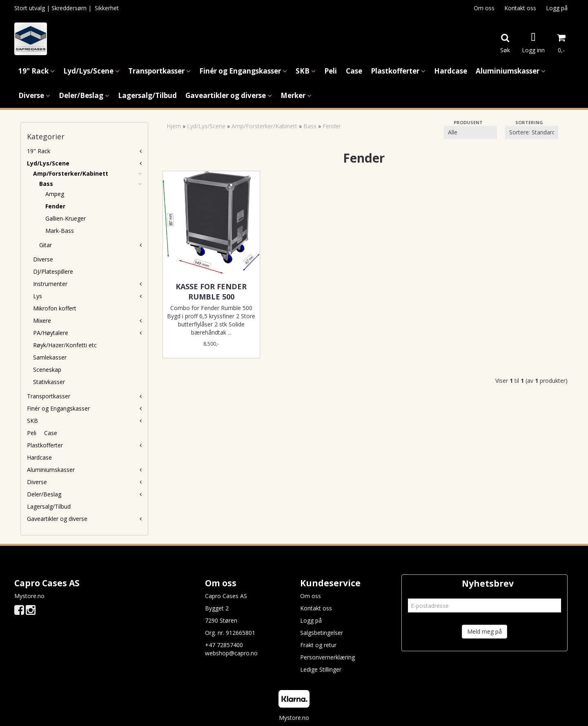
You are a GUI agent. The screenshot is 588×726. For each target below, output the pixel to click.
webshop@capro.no (231, 653)
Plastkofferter (45, 445)
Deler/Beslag (44, 494)
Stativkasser (49, 382)
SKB (32, 421)
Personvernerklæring (327, 657)
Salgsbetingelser (322, 633)
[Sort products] (532, 132)
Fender (55, 206)
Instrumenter (50, 284)
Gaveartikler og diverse (57, 519)
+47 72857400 (224, 645)
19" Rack (39, 151)
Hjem (174, 126)
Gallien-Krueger (66, 218)
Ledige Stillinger (321, 669)
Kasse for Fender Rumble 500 (211, 292)
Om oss (484, 8)
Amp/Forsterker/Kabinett (71, 173)
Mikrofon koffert (55, 308)
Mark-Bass (60, 231)
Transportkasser (49, 396)
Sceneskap (47, 370)
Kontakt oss (520, 8)
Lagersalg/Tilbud (49, 506)
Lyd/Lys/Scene (48, 163)
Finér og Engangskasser (58, 408)
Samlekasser (50, 357)
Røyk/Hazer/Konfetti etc (65, 345)
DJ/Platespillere (53, 271)
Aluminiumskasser (51, 470)
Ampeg (55, 194)
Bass (46, 184)
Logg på (557, 8)
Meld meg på (484, 631)
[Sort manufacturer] (470, 132)
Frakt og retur (318, 645)
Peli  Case (42, 433)
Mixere (42, 321)
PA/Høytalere (51, 333)
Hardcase (39, 457)
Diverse (43, 259)
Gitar (46, 245)
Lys (38, 296)
